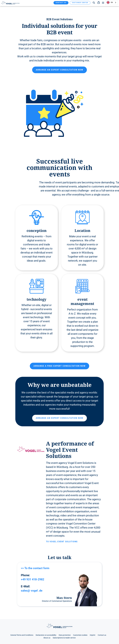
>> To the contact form (36, 568)
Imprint (93, 635)
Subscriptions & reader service (64, 638)
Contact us (61, 3)
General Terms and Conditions (22, 635)
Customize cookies (80, 635)
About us (47, 638)
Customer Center (80, 3)
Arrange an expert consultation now (59, 70)
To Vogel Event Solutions (62, 542)
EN (110, 2)
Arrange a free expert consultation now (59, 366)
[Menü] (103, 2)
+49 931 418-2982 (33, 579)
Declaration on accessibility (46, 635)
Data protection (65, 635)
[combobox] (112, 3)
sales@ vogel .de (32, 591)
